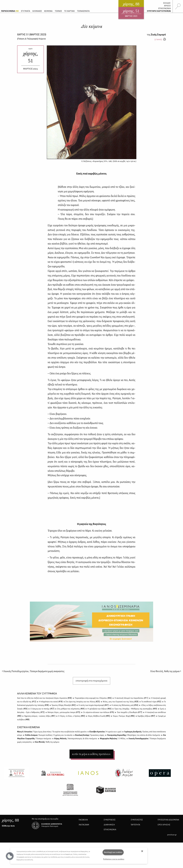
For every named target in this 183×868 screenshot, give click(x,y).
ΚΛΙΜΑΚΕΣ (37, 11)
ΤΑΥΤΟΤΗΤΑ (135, 825)
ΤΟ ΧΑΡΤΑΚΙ (69, 11)
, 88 (10, 820)
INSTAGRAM (84, 825)
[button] (10, 856)
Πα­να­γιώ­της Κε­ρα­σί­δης (133, 735)
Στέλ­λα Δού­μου (49, 735)
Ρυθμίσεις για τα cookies (114, 859)
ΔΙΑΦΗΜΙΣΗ (109, 825)
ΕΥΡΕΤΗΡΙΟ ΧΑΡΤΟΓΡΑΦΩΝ (159, 11)
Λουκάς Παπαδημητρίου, (33, 671)
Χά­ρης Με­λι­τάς (75, 739)
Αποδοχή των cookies (113, 852)
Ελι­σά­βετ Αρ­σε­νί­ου (105, 732)
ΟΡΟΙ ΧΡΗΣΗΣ (164, 825)
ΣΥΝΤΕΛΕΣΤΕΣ (137, 820)
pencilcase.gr (172, 835)
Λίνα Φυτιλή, (166, 671)
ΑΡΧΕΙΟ (167, 6)
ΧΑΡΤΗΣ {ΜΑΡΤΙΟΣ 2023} (32, 34)
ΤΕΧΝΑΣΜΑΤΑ (83, 11)
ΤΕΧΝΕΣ (58, 11)
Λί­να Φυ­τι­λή (47, 742)
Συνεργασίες (110, 820)
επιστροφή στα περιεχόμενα (91, 681)
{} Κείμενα (31, 39)
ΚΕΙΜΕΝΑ (48, 11)
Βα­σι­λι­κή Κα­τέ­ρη (90, 735)
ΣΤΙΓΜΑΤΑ (26, 11)
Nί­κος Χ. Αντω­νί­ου (52, 732)
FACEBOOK (83, 820)
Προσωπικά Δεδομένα (168, 820)
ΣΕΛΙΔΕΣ (167, 3)
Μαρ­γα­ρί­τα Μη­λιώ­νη (112, 739)
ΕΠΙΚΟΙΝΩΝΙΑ (164, 8)
